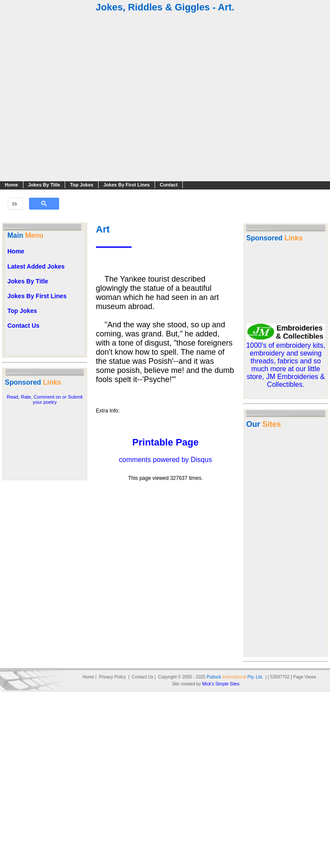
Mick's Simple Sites (221, 684)
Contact (169, 185)
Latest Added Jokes (36, 266)
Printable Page (166, 442)
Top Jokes (82, 185)
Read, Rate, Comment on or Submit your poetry (45, 399)
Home (12, 185)
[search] (15, 204)
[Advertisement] (164, 98)
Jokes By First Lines (127, 185)
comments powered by (165, 460)
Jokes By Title (44, 185)
